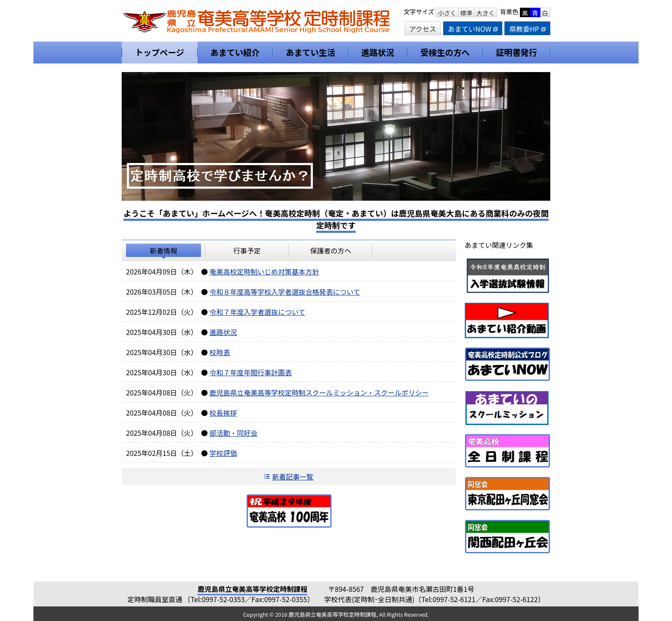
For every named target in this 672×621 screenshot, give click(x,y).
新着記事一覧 (293, 476)
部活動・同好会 (234, 433)
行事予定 (247, 250)
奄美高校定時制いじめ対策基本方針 (264, 271)
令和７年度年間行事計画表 (251, 372)
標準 (466, 13)
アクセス (423, 29)
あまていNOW (473, 29)
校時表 (220, 352)
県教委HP (527, 29)
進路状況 (223, 332)
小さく (447, 13)
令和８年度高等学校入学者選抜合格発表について (285, 292)
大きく (485, 13)
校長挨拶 (223, 413)
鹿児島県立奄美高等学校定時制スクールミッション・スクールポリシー (319, 392)
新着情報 (163, 250)
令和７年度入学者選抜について (258, 312)
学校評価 (223, 453)
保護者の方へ (330, 250)
